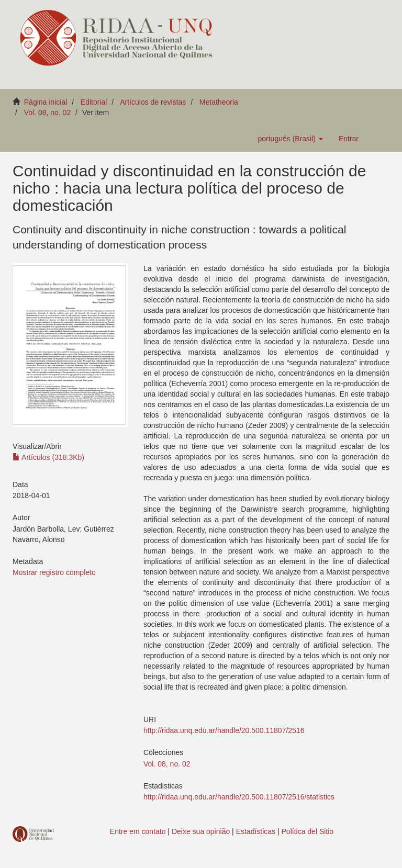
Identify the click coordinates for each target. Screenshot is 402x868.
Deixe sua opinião (201, 831)
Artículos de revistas (153, 102)
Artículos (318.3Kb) (48, 457)
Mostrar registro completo (54, 572)
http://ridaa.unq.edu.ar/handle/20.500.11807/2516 (224, 730)
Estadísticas (256, 831)
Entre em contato (138, 831)
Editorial (94, 102)
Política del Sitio (308, 831)
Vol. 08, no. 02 (48, 112)
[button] (290, 139)
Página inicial (46, 102)
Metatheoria (219, 102)
